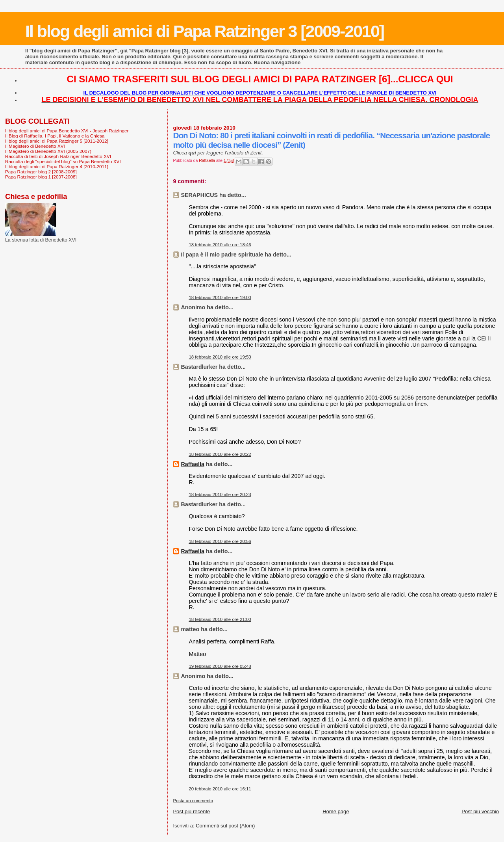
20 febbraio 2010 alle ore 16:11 (220, 789)
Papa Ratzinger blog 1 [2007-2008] (41, 177)
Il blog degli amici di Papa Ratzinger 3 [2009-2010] (205, 31)
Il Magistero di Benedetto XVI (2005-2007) (48, 151)
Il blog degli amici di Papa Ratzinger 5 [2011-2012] (57, 141)
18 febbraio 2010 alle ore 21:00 (220, 619)
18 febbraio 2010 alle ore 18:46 (220, 245)
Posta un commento (193, 801)
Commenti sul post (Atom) (225, 826)
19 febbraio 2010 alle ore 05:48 (220, 666)
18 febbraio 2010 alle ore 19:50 (220, 357)
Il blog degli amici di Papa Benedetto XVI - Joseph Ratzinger (67, 131)
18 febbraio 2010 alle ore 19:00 (220, 297)
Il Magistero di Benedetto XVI (35, 146)
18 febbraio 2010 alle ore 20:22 (220, 454)
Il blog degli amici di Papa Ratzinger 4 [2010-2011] (57, 166)
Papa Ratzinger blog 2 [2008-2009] (41, 172)
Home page (336, 811)
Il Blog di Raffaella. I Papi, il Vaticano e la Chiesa (55, 136)
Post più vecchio (480, 811)
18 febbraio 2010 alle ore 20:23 (220, 494)
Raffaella (193, 464)
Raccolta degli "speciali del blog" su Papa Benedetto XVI (63, 161)
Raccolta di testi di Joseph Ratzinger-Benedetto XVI (58, 156)
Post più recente (191, 811)
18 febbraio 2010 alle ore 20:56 (220, 541)
